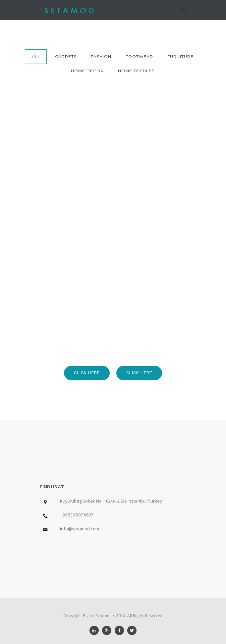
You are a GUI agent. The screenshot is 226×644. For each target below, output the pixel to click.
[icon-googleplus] (108, 630)
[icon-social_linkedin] (96, 630)
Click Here (87, 373)
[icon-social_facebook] (121, 630)
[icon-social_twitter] (132, 630)
